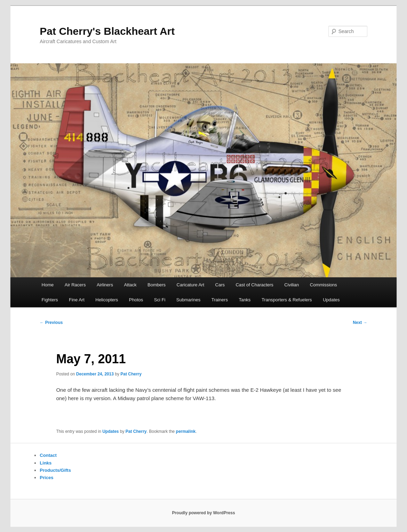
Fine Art (77, 300)
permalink (186, 431)
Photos (136, 300)
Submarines (188, 300)
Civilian (292, 285)
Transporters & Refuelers (287, 300)
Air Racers (75, 285)
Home (48, 285)
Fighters (50, 300)
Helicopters (107, 300)
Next (360, 323)
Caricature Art (190, 285)
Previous (51, 323)
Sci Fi (160, 300)
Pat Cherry (131, 374)
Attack (130, 285)
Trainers (220, 300)
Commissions (324, 285)
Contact (48, 455)
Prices (46, 478)
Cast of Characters (254, 285)
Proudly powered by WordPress (203, 513)
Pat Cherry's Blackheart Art (107, 31)
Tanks (245, 300)
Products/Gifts (55, 470)
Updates (331, 300)
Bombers (157, 285)
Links (46, 463)
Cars (220, 285)
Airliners (105, 285)
